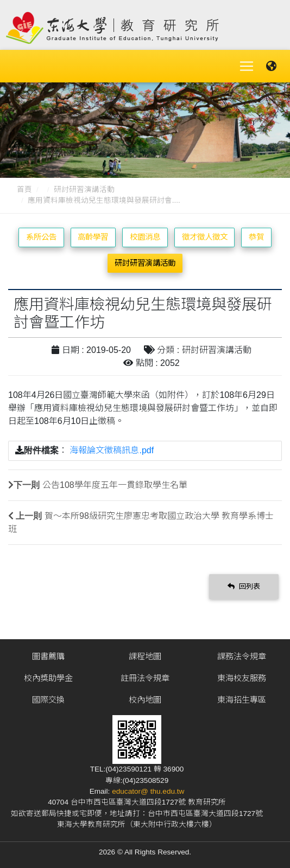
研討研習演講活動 (84, 189)
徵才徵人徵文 (205, 237)
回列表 (244, 586)
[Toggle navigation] (247, 66)
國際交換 (48, 700)
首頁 (24, 189)
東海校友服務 (242, 678)
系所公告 (41, 237)
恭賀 (256, 237)
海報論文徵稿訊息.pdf (112, 450)
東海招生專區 (242, 700)
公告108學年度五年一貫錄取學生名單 (115, 485)
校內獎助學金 (48, 678)
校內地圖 (145, 700)
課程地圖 (145, 656)
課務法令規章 (242, 656)
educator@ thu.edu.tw (148, 791)
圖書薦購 (48, 656)
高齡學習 (93, 237)
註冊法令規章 (145, 678)
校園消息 (145, 237)
